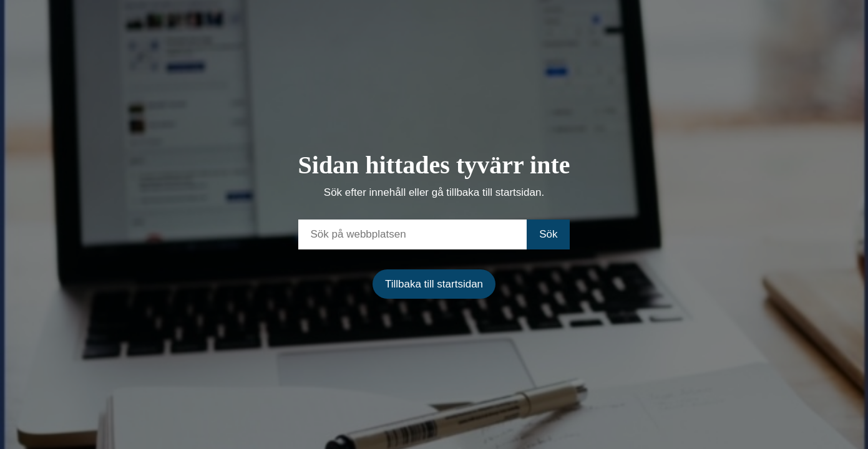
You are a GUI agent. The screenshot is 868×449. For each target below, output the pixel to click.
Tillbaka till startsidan (434, 284)
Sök (548, 234)
